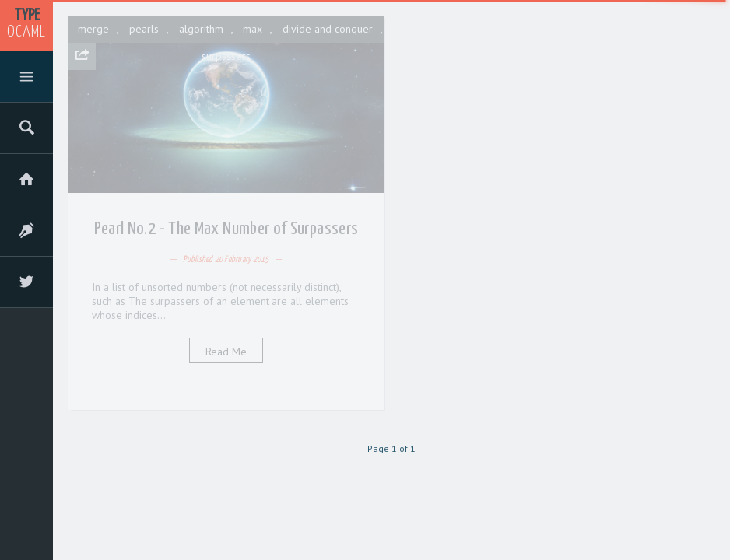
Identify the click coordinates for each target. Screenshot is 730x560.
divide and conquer (328, 29)
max (253, 29)
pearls (144, 29)
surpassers (226, 56)
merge (93, 29)
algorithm (201, 29)
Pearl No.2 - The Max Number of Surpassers (226, 229)
